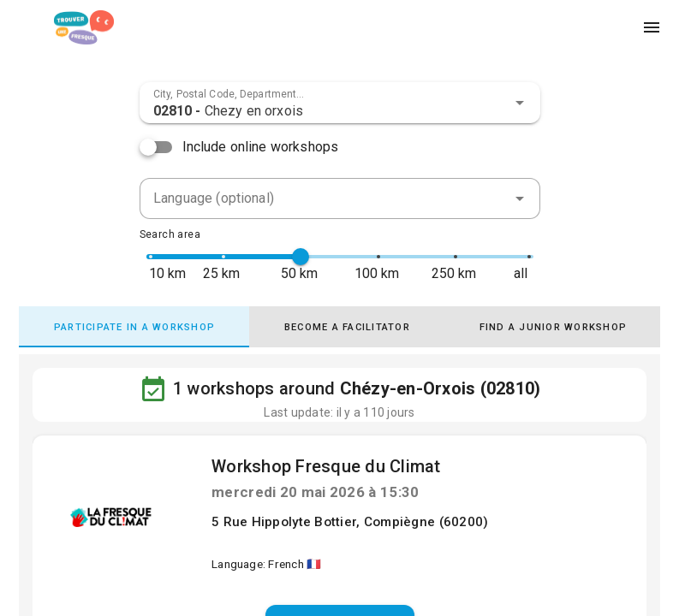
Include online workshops (261, 147)
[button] (520, 103)
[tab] (140, 327)
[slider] (301, 257)
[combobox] (340, 103)
